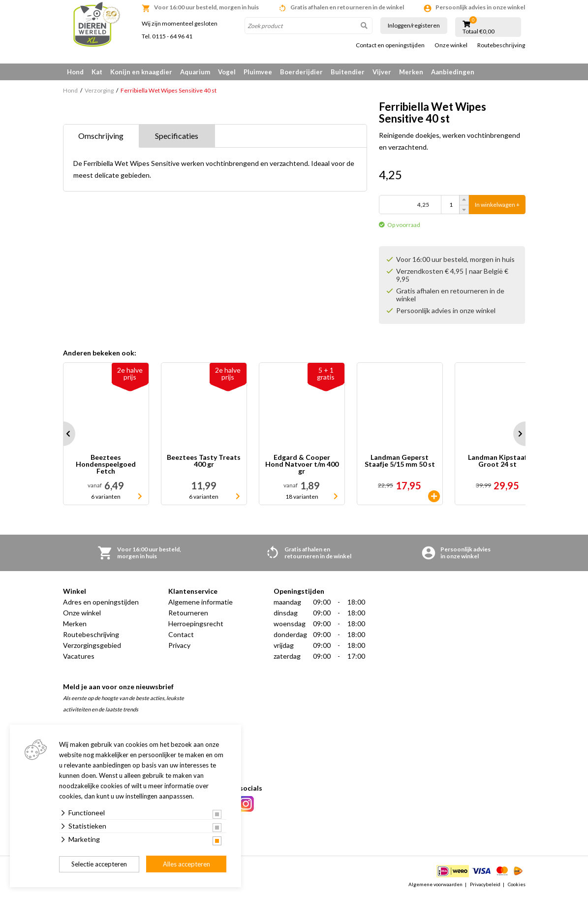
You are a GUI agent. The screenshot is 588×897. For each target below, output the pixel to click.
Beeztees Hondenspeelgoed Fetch (106, 464)
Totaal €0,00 (479, 32)
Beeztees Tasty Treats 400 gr (204, 461)
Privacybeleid (485, 884)
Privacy (179, 645)
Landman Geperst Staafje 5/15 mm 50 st (400, 461)
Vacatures (79, 656)
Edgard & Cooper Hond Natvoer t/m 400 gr (302, 464)
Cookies (517, 884)
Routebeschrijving (501, 45)
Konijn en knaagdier (141, 72)
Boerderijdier (301, 72)
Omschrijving (101, 136)
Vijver (382, 72)
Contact (181, 634)
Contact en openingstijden (390, 45)
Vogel (227, 72)
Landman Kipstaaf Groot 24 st (497, 461)
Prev (63, 434)
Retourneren (188, 613)
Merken (411, 72)
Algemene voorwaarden (435, 884)
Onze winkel (451, 45)
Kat (97, 72)
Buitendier (348, 72)
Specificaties (177, 136)
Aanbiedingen (453, 72)
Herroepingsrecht (196, 624)
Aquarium (195, 72)
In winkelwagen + (497, 205)
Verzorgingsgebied (92, 645)
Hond (75, 72)
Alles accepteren (186, 864)
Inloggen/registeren (414, 25)
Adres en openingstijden (101, 602)
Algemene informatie (201, 602)
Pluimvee (258, 72)
